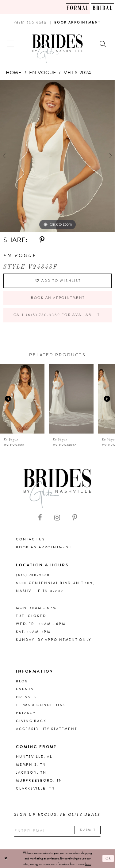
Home (14, 73)
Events (25, 690)
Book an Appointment (58, 298)
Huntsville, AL (34, 757)
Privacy (26, 713)
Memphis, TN (31, 765)
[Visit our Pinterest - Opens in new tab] (75, 518)
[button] (11, 43)
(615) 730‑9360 (33, 575)
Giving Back (31, 721)
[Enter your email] (58, 831)
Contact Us (31, 540)
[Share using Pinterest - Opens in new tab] (42, 240)
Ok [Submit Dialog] (109, 859)
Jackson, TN (31, 773)
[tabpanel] (57, 156)
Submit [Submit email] (88, 830)
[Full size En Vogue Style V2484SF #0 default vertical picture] (57, 156)
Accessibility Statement (46, 729)
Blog (22, 682)
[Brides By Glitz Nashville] (58, 49)
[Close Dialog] (6, 859)
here (88, 864)
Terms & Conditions (41, 705)
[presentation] (22, 399)
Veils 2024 (77, 73)
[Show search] (103, 43)
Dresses (26, 697)
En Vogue (42, 73)
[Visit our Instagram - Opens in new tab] (57, 518)
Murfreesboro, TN (39, 781)
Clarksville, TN (35, 789)
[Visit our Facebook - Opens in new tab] (40, 518)
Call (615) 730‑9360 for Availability (58, 315)
